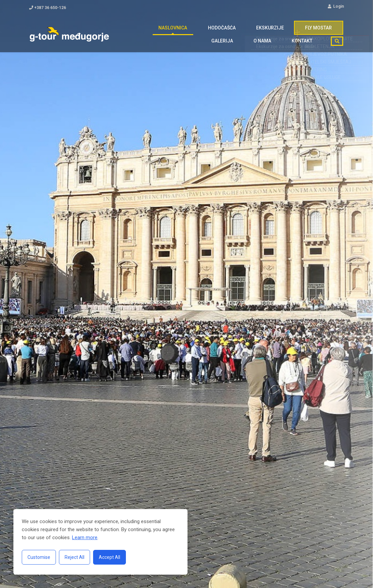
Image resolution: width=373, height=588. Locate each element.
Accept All (109, 557)
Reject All (74, 557)
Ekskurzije (216, 31)
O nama (328, 31)
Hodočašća (175, 31)
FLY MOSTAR (257, 31)
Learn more (85, 537)
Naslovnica (133, 31)
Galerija (295, 31)
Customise (39, 557)
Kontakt (305, 51)
